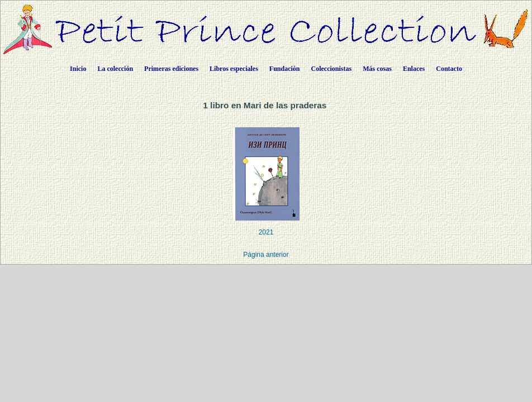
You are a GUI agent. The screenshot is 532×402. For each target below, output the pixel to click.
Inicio (78, 69)
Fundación (285, 69)
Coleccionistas (332, 69)
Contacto (449, 69)
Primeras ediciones (171, 69)
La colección (115, 69)
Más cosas (377, 69)
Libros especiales (234, 69)
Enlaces (414, 69)
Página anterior (266, 255)
